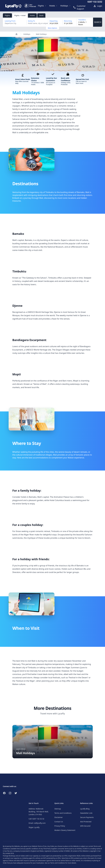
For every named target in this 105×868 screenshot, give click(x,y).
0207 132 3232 (95, 2)
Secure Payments (87, 817)
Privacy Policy (60, 826)
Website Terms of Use (39, 846)
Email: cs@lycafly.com (37, 823)
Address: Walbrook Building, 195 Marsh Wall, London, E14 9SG (39, 812)
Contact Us (59, 822)
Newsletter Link (86, 813)
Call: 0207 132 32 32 (36, 819)
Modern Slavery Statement (65, 830)
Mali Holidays (41, 34)
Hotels (32, 15)
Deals (41, 15)
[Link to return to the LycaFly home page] (14, 6)
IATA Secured (85, 826)
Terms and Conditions (63, 813)
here (18, 849)
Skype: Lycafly (34, 827)
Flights (7, 15)
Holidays (27, 34)
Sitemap (58, 809)
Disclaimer (59, 817)
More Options (52, 28)
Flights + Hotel (20, 15)
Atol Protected (86, 822)
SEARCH (98, 22)
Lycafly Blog (85, 809)
